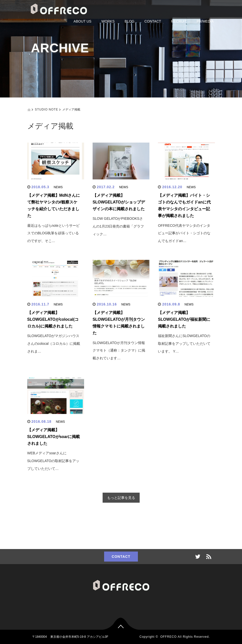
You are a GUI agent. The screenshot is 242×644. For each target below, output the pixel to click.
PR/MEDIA (205, 21)
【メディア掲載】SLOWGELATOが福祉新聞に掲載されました (184, 319)
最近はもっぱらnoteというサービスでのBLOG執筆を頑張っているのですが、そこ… (53, 233)
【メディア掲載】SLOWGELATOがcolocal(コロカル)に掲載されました (53, 319)
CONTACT (153, 21)
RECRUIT (179, 21)
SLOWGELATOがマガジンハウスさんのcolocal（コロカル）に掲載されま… (54, 344)
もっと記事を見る (121, 498)
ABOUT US (82, 21)
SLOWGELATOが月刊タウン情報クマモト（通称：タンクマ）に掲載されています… (119, 351)
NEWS (58, 187)
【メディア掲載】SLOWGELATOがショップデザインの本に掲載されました (119, 202)
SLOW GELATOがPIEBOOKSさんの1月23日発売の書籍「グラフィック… (118, 226)
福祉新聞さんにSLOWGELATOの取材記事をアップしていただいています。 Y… (184, 344)
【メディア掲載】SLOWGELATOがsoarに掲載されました (54, 437)
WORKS (108, 21)
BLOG (130, 21)
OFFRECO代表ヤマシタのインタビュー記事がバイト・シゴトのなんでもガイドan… (184, 233)
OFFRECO (168, 637)
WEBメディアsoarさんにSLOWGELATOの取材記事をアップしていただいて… (53, 461)
